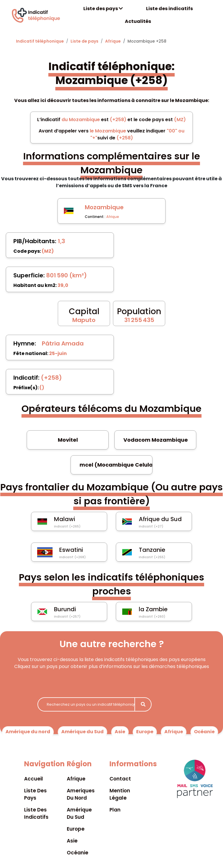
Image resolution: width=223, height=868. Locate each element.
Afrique (113, 41)
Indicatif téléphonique (40, 41)
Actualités (138, 21)
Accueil (34, 779)
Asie (120, 732)
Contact (120, 779)
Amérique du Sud (82, 732)
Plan (115, 810)
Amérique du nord (28, 732)
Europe (145, 732)
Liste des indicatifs (169, 9)
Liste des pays (103, 9)
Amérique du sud (79, 813)
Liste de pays (84, 41)
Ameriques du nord (81, 794)
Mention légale (120, 794)
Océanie (204, 732)
